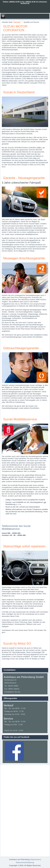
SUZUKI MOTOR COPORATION (15, 28)
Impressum (35, 859)
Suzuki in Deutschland (19, 92)
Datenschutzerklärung (25, 862)
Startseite (17, 22)
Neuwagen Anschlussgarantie (24, 258)
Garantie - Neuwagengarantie (24, 178)
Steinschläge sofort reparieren (24, 546)
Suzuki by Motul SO (17, 643)
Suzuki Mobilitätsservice (20, 419)
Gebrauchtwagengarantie (21, 348)
